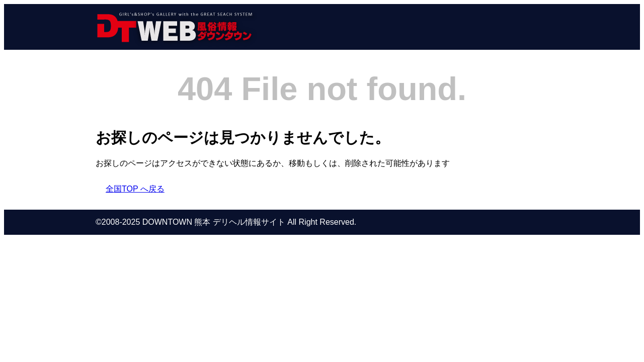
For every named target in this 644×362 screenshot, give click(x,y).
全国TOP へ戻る (135, 189)
